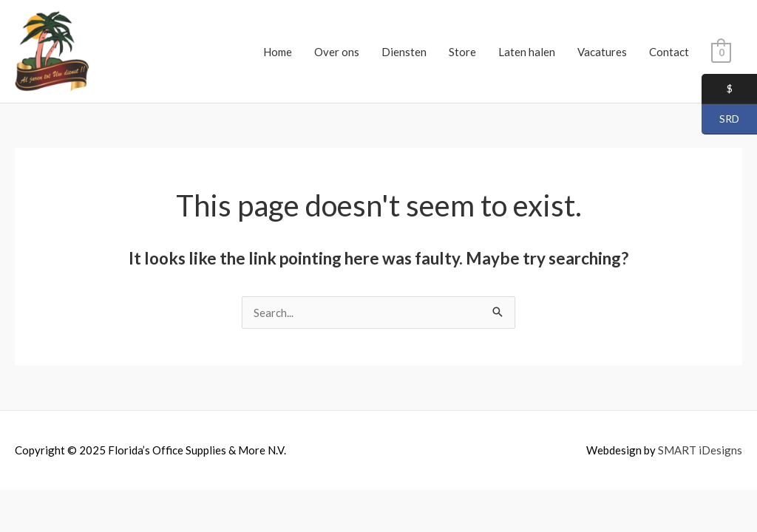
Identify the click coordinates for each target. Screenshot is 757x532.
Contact (669, 52)
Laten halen (527, 52)
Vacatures (602, 52)
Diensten (404, 52)
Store (462, 52)
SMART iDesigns (700, 450)
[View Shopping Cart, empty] (721, 52)
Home (278, 52)
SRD (720, 120)
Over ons (337, 52)
